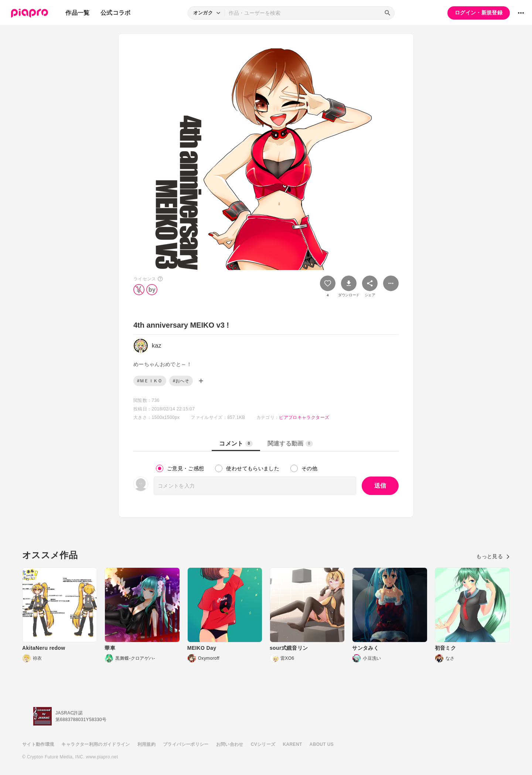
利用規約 (146, 744)
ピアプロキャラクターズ (304, 417)
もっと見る (493, 556)
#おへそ (181, 381)
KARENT (293, 744)
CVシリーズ (263, 744)
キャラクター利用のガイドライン (96, 744)
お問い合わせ (230, 744)
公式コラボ (116, 13)
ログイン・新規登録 (479, 13)
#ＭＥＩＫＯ (150, 381)
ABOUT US (322, 744)
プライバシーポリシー (186, 744)
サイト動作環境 (38, 744)
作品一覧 (77, 13)
